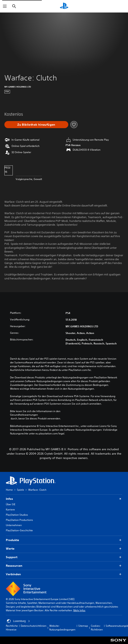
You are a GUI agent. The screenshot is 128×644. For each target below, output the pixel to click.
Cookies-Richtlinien (97, 628)
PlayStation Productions (19, 520)
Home (9, 490)
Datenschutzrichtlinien (34, 626)
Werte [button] (64, 549)
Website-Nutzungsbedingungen (62, 628)
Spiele (20, 490)
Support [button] (64, 557)
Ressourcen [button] (64, 566)
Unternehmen (14, 525)
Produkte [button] (64, 540)
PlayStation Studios (17, 515)
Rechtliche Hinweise (12, 628)
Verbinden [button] (64, 574)
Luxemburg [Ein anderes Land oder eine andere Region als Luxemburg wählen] (18, 621)
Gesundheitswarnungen (24, 415)
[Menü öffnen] (5, 6)
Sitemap (83, 626)
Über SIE (11, 504)
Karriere (10, 510)
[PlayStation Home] (64, 6)
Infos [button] (64, 499)
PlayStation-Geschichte (19, 530)
